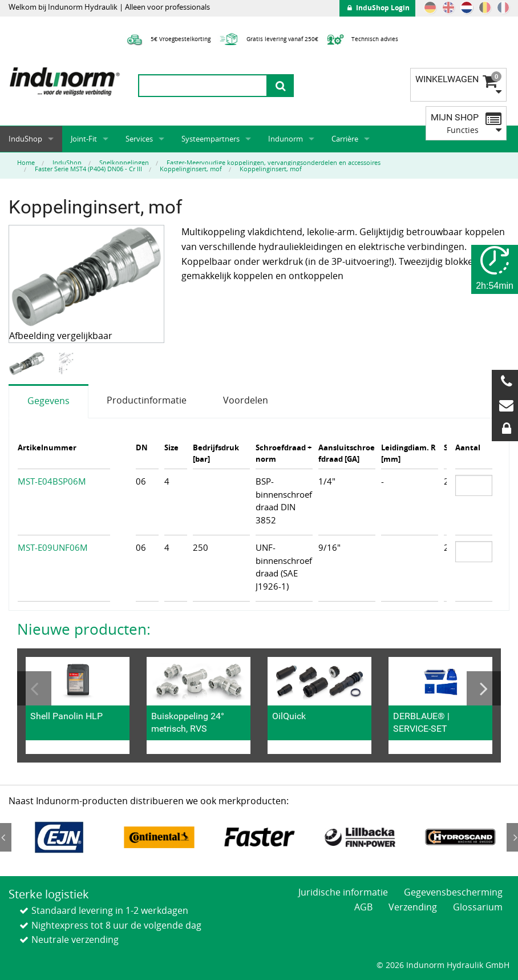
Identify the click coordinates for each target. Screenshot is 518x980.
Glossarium (478, 907)
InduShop (25, 139)
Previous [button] (34, 688)
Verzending (413, 907)
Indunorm (286, 139)
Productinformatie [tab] (147, 400)
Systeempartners (211, 139)
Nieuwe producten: (84, 629)
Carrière (345, 139)
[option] (28, 364)
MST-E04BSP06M (52, 481)
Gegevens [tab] (48, 401)
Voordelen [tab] (246, 400)
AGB (363, 907)
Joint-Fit (84, 139)
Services (139, 139)
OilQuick (289, 716)
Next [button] (484, 688)
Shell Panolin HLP (66, 716)
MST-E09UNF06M (53, 547)
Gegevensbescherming (453, 892)
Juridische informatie (343, 892)
